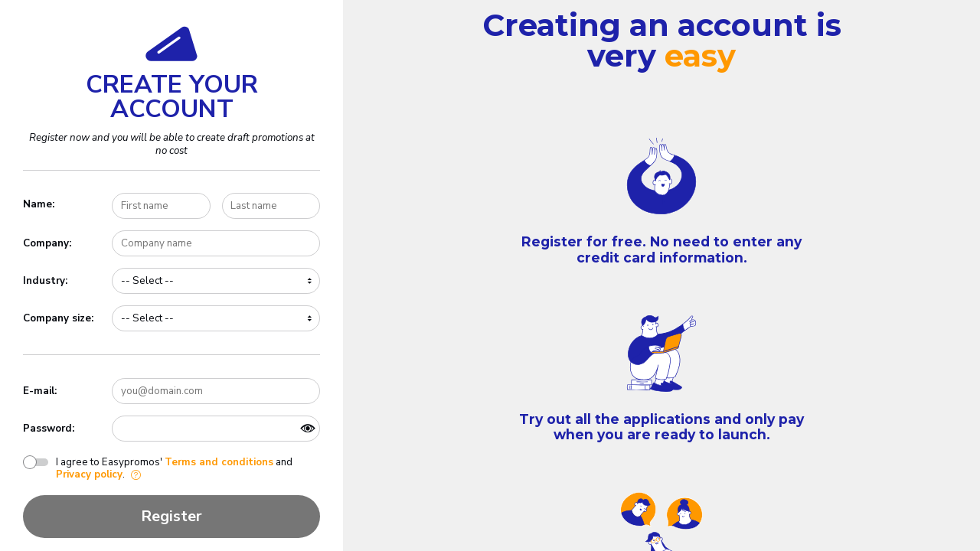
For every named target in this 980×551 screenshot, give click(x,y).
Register (171, 516)
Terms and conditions (219, 462)
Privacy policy (89, 474)
